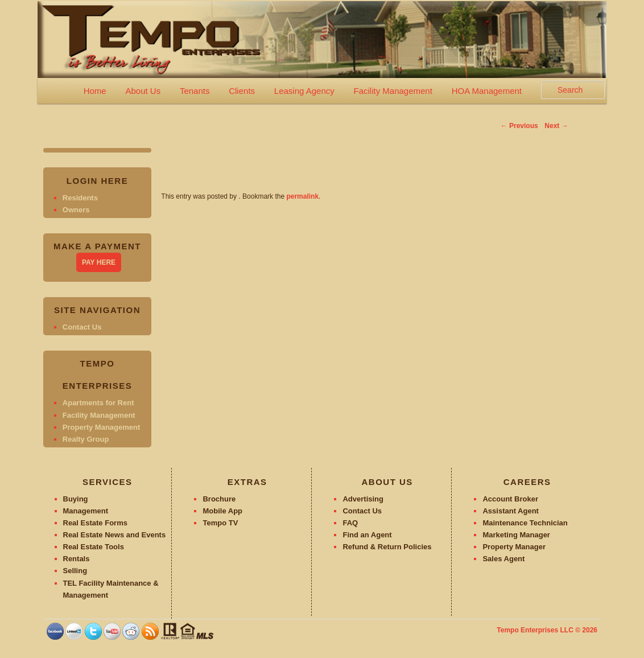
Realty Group (86, 439)
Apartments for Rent (98, 403)
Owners (76, 210)
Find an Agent (367, 535)
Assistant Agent (510, 511)
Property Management (102, 427)
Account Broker (510, 499)
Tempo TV (220, 523)
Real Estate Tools (94, 547)
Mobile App (222, 511)
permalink (302, 196)
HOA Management (487, 91)
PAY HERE (99, 262)
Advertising (363, 499)
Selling (75, 571)
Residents (80, 198)
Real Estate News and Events (115, 535)
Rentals (77, 559)
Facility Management (393, 91)
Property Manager (514, 547)
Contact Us (82, 327)
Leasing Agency (304, 91)
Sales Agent (503, 559)
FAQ (350, 523)
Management (86, 511)
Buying (76, 499)
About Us (143, 91)
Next (556, 126)
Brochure (219, 499)
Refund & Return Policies (387, 547)
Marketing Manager (516, 535)
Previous (519, 126)
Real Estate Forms (95, 523)
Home (95, 91)
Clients (242, 91)
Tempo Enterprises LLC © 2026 (547, 630)
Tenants (195, 91)
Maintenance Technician (525, 523)
